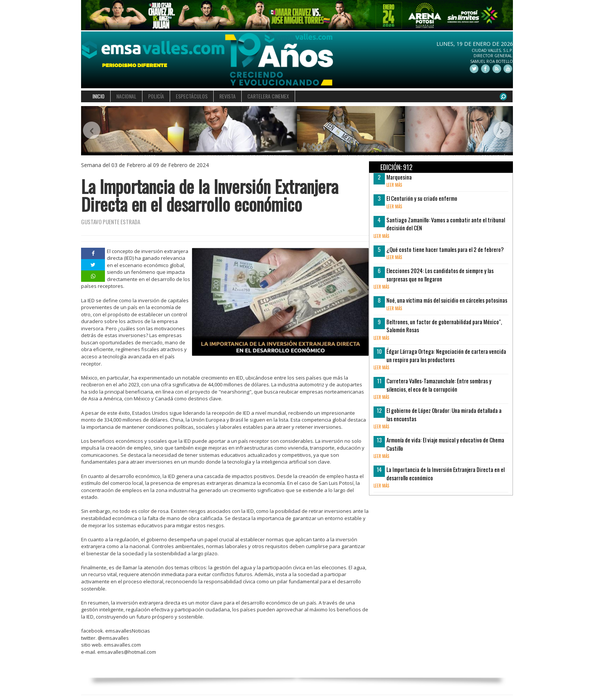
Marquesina (399, 177)
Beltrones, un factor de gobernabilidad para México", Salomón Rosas (444, 326)
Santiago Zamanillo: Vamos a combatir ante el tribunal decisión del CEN (446, 224)
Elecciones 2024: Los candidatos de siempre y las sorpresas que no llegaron (440, 274)
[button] (92, 131)
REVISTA (227, 96)
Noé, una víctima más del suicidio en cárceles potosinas (447, 300)
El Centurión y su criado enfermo (422, 198)
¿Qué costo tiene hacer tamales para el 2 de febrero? (445, 249)
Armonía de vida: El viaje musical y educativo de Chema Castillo (445, 444)
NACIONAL (126, 96)
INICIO (98, 96)
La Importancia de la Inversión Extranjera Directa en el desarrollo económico (445, 473)
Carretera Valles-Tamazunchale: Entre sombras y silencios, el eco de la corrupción (439, 385)
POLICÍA (156, 96)
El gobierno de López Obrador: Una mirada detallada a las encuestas (444, 414)
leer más (394, 185)
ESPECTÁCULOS (192, 96)
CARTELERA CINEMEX (268, 96)
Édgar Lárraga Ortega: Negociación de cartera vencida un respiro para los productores (446, 355)
